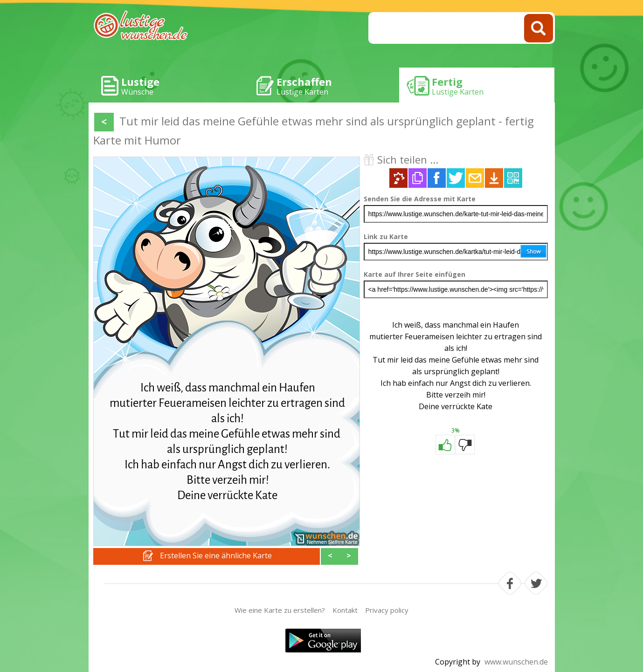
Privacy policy (387, 610)
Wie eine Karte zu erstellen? (280, 610)
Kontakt (345, 610)
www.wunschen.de (516, 662)
